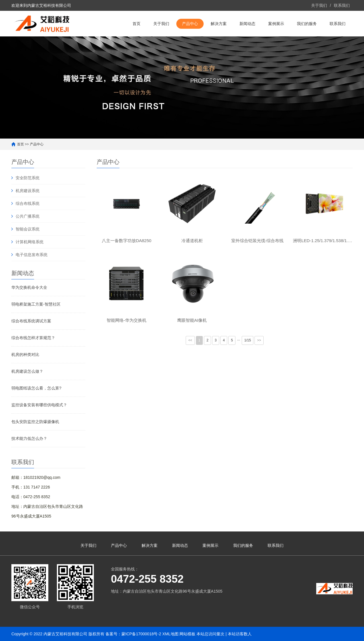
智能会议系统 (28, 229)
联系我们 (342, 5)
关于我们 (319, 5)
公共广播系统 (28, 216)
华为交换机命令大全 (29, 287)
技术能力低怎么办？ (29, 438)
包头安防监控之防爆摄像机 (35, 422)
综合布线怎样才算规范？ (33, 338)
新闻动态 (247, 24)
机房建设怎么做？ (27, 371)
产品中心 (190, 24)
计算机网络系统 (30, 242)
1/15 (248, 340)
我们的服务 (307, 24)
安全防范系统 (28, 178)
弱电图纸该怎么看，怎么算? (36, 388)
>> (259, 340)
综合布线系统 (28, 203)
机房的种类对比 (25, 354)
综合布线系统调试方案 (31, 321)
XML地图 (170, 634)
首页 (136, 24)
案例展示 (276, 24)
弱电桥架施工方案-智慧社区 (36, 304)
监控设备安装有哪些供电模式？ (39, 405)
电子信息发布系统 (32, 255)
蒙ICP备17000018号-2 (141, 634)
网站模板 (187, 634)
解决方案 (219, 24)
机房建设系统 (28, 191)
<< (190, 340)
